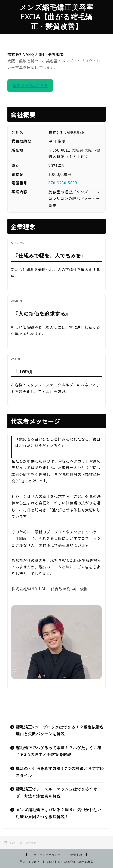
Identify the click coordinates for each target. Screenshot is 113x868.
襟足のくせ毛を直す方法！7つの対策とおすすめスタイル (60, 772)
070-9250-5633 (63, 183)
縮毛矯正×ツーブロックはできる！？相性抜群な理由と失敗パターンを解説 (60, 731)
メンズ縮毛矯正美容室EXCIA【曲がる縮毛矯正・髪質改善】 (57, 17)
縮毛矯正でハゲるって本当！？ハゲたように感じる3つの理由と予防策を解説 (59, 751)
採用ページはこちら (30, 85)
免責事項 (76, 855)
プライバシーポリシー (46, 855)
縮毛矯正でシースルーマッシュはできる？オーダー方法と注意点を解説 (59, 793)
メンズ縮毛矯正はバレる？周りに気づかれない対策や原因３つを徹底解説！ (59, 813)
